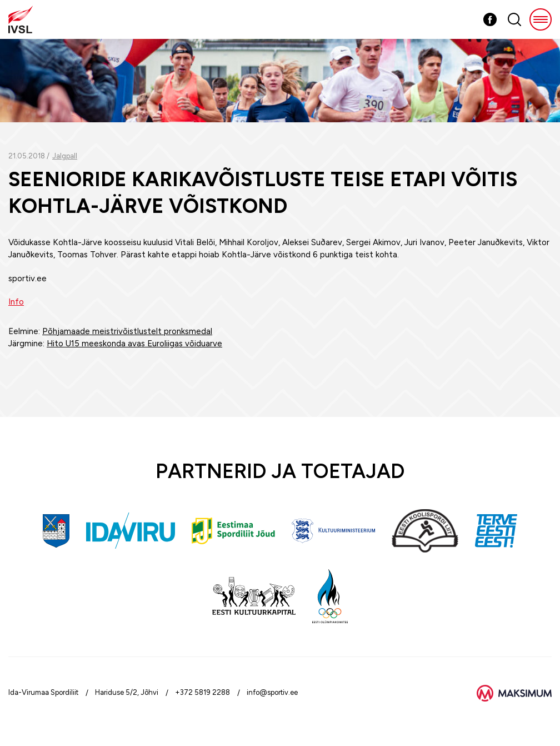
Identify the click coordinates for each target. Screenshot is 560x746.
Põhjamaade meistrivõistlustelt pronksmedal (127, 331)
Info (16, 302)
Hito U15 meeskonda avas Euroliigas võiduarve (134, 344)
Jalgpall (65, 156)
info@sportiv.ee (272, 692)
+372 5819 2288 (202, 692)
